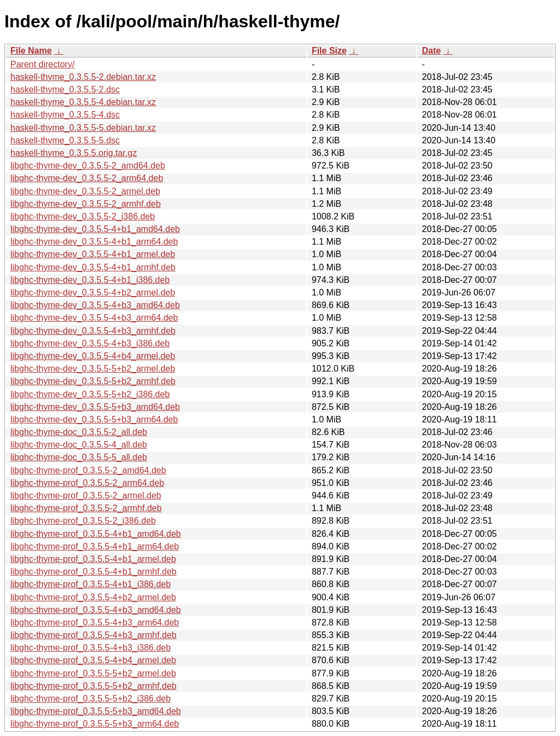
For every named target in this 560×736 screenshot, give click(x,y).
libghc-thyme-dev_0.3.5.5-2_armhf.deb (86, 204)
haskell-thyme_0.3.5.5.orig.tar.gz (74, 153)
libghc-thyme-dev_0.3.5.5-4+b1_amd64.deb (95, 229)
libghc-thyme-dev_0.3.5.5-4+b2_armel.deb (93, 292)
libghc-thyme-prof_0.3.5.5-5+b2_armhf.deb (94, 686)
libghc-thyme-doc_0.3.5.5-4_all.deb (79, 445)
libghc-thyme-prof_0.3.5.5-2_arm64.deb (87, 483)
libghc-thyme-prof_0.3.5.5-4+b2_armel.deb (93, 597)
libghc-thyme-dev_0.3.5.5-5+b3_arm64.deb (94, 419)
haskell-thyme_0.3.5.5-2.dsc (65, 89)
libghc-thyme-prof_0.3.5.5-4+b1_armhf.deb (94, 572)
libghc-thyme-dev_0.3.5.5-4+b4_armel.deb (93, 356)
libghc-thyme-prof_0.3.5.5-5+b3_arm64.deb (95, 724)
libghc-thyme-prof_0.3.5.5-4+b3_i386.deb (91, 648)
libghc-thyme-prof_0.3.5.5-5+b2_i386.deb (91, 699)
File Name (31, 51)
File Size (329, 51)
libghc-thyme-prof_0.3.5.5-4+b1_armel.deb (93, 559)
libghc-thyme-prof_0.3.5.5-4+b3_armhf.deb (94, 635)
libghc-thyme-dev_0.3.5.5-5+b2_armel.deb (93, 369)
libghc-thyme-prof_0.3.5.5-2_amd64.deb (88, 470)
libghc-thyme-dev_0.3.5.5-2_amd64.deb (88, 166)
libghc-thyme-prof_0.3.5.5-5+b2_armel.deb (93, 673)
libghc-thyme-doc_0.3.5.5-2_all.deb (79, 432)
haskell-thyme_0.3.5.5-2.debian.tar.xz (83, 77)
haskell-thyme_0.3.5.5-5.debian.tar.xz (83, 128)
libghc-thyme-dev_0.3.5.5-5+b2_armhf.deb (93, 381)
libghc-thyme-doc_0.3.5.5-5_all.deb (79, 457)
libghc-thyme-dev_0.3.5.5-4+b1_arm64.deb (94, 242)
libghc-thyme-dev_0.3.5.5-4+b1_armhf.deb (93, 267)
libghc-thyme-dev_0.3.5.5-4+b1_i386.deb (90, 280)
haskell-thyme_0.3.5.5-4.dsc (65, 115)
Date (431, 51)
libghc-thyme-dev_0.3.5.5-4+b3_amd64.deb (95, 305)
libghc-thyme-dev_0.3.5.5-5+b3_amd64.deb (95, 407)
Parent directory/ (42, 64)
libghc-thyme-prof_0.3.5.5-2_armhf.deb (86, 508)
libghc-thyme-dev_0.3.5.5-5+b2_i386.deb (90, 394)
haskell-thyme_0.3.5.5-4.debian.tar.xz (83, 102)
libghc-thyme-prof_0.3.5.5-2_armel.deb (86, 496)
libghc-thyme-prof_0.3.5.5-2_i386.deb (83, 521)
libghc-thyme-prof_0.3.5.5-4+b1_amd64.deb (96, 534)
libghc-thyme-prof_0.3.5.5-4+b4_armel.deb (93, 660)
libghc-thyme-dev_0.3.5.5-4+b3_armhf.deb (93, 331)
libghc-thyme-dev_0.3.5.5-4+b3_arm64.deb (94, 318)
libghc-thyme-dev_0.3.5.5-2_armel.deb (85, 191)
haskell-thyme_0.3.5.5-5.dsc (65, 140)
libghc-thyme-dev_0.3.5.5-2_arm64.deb (87, 178)
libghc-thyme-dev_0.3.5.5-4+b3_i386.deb (90, 343)
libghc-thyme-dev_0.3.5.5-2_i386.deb (83, 216)
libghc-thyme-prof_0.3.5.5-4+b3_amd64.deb (96, 610)
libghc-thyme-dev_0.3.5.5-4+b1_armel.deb (93, 254)
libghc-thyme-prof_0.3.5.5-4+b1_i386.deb (91, 584)
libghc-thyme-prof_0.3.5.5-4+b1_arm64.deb (95, 546)
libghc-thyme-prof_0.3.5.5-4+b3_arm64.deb (95, 622)
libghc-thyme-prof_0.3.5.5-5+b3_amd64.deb (96, 711)
